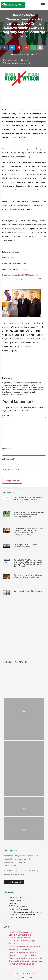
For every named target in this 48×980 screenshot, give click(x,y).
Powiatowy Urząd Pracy (20, 949)
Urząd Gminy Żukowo (19, 938)
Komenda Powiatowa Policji (22, 952)
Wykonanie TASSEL (24, 977)
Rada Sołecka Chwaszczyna (22, 915)
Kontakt (13, 903)
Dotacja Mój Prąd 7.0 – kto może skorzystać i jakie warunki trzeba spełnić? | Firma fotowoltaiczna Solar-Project (28, 563)
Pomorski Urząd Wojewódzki (23, 955)
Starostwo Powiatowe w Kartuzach (26, 946)
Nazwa (6, 449)
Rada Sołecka (30, 54)
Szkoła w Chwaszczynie (20, 918)
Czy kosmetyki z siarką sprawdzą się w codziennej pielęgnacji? (28, 498)
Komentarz (8, 416)
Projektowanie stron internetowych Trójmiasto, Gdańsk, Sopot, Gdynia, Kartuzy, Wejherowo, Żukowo (26, 961)
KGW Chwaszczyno (18, 900)
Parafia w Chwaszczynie (20, 909)
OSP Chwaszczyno (18, 906)
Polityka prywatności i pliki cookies (25, 912)
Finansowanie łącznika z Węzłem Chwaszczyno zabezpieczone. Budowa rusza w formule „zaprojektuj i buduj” (28, 532)
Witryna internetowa (11, 470)
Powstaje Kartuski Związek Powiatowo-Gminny (26, 546)
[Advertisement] (24, 632)
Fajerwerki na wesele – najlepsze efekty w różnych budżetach (28, 576)
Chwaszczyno (15, 897)
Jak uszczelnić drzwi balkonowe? (28, 591)
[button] (5, 48)
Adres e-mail (9, 459)
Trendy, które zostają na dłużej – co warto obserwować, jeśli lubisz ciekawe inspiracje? (29, 514)
